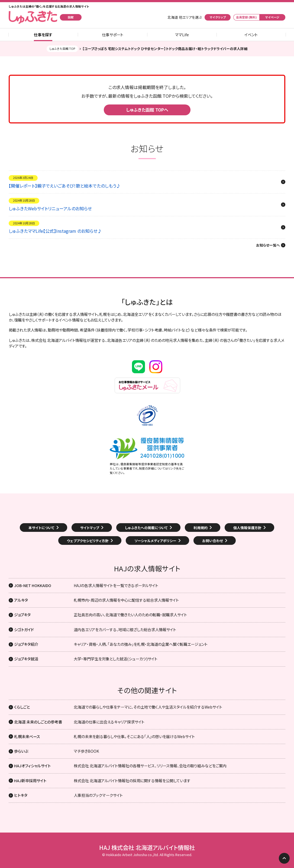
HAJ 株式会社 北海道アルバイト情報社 (147, 847)
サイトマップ (90, 528)
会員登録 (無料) (246, 17)
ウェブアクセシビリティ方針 (88, 541)
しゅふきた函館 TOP (62, 49)
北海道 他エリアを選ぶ (185, 17)
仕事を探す (43, 35)
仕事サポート (113, 35)
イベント (251, 35)
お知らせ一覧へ (268, 245)
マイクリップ (218, 17)
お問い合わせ (213, 541)
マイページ (272, 17)
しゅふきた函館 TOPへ (147, 110)
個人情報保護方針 (247, 528)
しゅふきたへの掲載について (146, 528)
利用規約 (201, 528)
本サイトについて (41, 528)
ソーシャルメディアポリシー (155, 541)
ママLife (182, 35)
